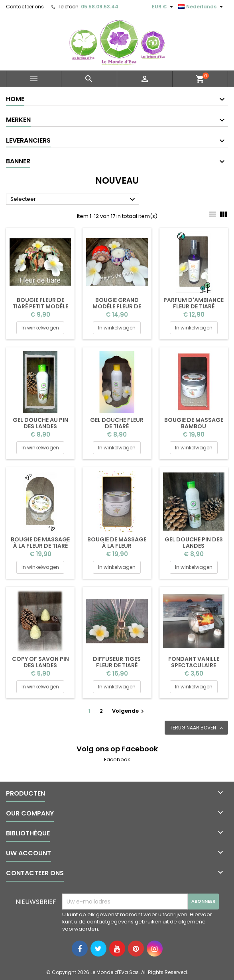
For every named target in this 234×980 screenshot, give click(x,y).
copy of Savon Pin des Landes (40, 662)
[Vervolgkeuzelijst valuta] (163, 7)
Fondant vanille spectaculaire (194, 662)
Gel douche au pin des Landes (40, 423)
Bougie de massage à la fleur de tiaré (40, 543)
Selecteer (74, 200)
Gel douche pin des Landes (194, 543)
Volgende (129, 711)
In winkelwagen (40, 328)
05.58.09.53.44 (100, 7)
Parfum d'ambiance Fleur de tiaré (194, 303)
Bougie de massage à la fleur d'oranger (117, 546)
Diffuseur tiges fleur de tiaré (117, 662)
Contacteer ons (25, 7)
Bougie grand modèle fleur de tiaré (117, 306)
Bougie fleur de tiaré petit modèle (40, 303)
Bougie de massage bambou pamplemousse (194, 426)
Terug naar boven (197, 728)
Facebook (117, 759)
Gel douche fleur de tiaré (117, 423)
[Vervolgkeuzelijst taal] (202, 7)
